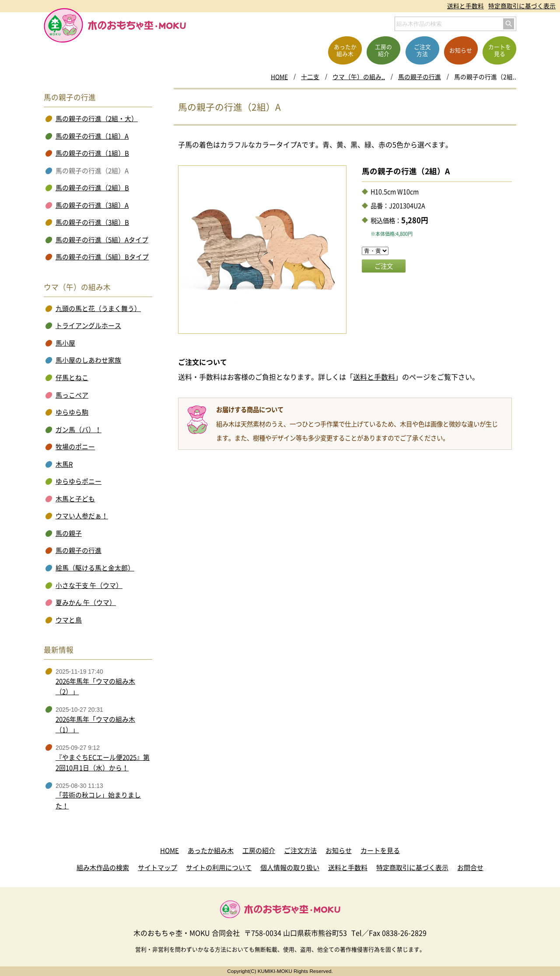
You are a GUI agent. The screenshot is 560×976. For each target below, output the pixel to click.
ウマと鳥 (69, 620)
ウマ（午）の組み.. (359, 77)
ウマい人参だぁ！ (82, 516)
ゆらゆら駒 (72, 412)
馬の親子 (69, 533)
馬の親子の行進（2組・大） (97, 119)
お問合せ (470, 868)
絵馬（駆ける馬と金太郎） (95, 568)
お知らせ (339, 850)
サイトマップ (157, 868)
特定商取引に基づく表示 (522, 6)
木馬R (64, 464)
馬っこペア (72, 395)
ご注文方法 (300, 850)
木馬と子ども (75, 499)
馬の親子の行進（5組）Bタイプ (102, 257)
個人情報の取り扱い (290, 868)
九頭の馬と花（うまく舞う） (98, 308)
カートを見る (380, 850)
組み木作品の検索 (103, 868)
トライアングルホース (88, 325)
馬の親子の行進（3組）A (92, 205)
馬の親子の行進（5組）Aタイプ (102, 240)
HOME (279, 77)
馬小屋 (65, 343)
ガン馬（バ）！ (79, 430)
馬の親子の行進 (420, 77)
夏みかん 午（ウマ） (86, 602)
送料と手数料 (465, 6)
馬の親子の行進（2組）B (92, 188)
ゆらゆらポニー (79, 481)
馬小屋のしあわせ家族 (88, 360)
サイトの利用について (219, 868)
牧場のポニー (75, 447)
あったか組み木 (211, 850)
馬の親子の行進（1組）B (92, 153)
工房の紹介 (259, 850)
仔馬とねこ (72, 378)
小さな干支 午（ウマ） (89, 585)
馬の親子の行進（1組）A (92, 136)
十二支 (310, 77)
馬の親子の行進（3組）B (92, 222)
